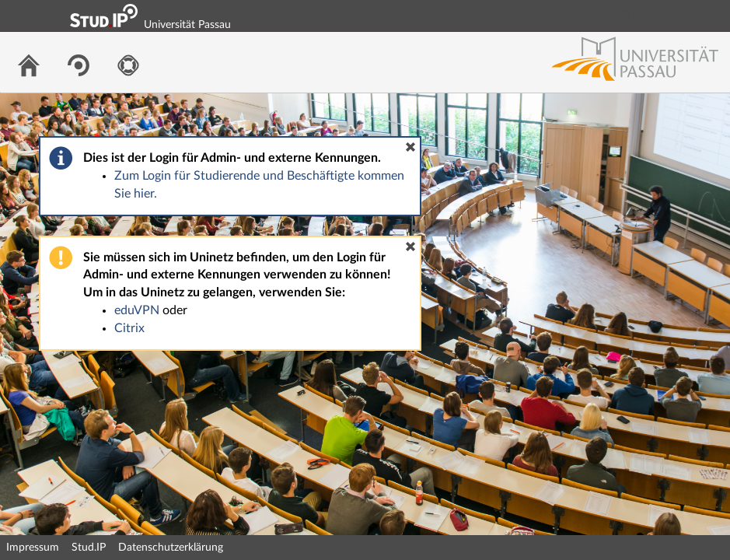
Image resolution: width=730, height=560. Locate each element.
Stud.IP (89, 548)
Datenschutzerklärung (171, 548)
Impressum (33, 548)
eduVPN (137, 310)
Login (711, 16)
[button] (410, 147)
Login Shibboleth (631, 16)
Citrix (129, 328)
